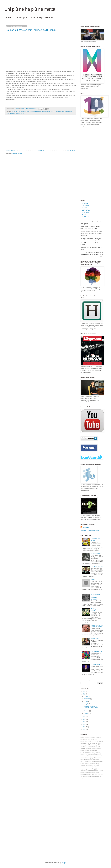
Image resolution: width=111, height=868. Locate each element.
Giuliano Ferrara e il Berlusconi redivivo (97, 626)
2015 (84, 719)
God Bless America (97, 664)
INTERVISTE (86, 212)
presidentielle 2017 (59, 111)
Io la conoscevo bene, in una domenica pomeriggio (96, 597)
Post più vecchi (71, 151)
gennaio (87, 714)
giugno (86, 701)
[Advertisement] (41, 133)
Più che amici (95, 638)
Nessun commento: (31, 109)
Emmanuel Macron (21, 111)
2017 (84, 694)
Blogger (64, 863)
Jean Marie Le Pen (36, 111)
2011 (84, 729)
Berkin (93, 580)
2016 (84, 717)
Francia (29, 111)
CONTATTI (85, 217)
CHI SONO (85, 206)
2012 (84, 727)
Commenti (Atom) (17, 154)
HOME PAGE (86, 203)
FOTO (84, 215)
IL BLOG (85, 208)
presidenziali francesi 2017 (18, 113)
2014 (84, 722)
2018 (84, 692)
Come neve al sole (96, 651)
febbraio (87, 711)
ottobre (86, 696)
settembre (87, 699)
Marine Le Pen (50, 111)
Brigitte (14, 111)
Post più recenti (11, 151)
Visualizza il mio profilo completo (90, 530)
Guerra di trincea (96, 554)
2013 (84, 724)
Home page (41, 151)
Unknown (86, 527)
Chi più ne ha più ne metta (30, 9)
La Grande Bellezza (97, 567)
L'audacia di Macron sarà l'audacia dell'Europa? (31, 30)
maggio (86, 704)
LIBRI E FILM (86, 210)
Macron (44, 111)
